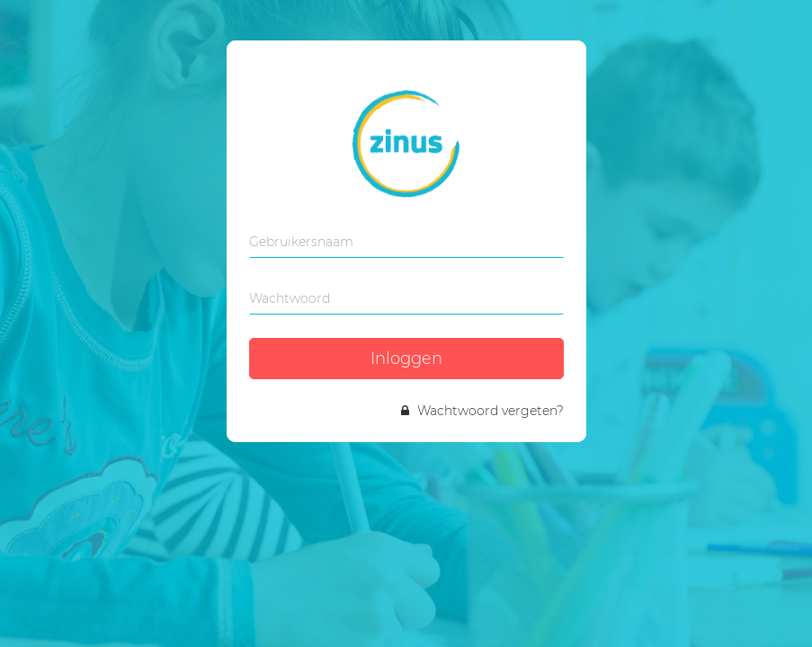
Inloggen (406, 359)
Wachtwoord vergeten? (482, 411)
